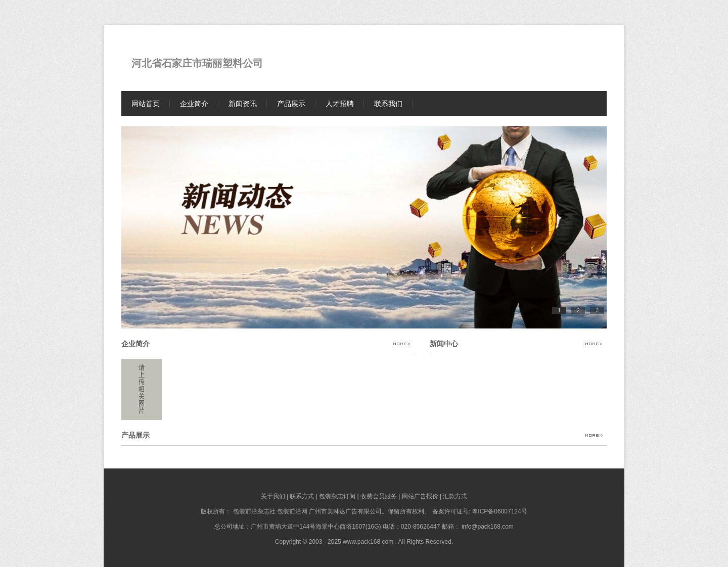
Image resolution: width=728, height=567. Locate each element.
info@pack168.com (488, 527)
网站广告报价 (420, 496)
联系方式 (302, 496)
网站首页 (146, 104)
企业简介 (194, 104)
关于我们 (273, 496)
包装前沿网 (292, 511)
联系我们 (388, 104)
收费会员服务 (379, 496)
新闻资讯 (243, 104)
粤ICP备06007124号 (499, 511)
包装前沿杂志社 (254, 511)
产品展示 (291, 104)
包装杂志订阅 (337, 496)
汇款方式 (455, 496)
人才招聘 (340, 104)
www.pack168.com (368, 542)
